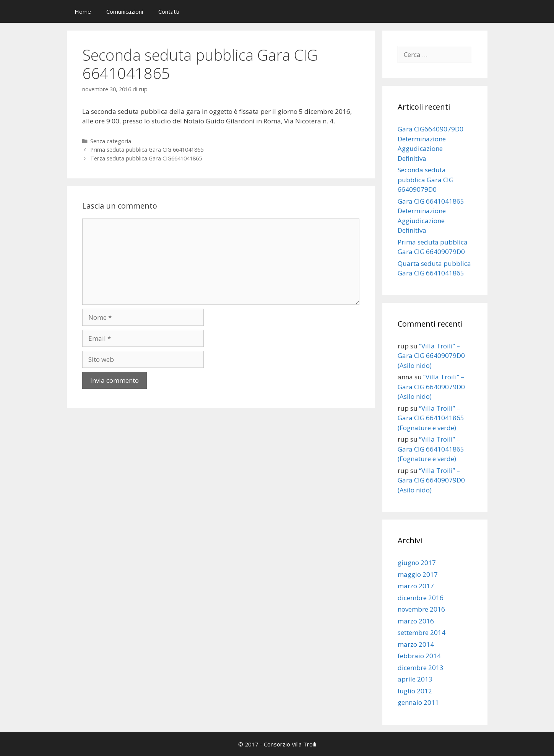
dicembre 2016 (421, 598)
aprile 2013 (415, 679)
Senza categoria (111, 141)
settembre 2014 (422, 632)
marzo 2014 (416, 644)
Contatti (169, 11)
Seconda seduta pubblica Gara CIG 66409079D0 (426, 180)
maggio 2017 (418, 574)
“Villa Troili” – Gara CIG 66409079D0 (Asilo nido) (431, 356)
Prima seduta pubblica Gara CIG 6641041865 (147, 150)
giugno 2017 (417, 563)
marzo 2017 (416, 586)
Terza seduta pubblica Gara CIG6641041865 (146, 158)
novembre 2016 (421, 609)
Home (83, 11)
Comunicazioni (125, 11)
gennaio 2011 (418, 702)
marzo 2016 (416, 621)
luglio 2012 (415, 691)
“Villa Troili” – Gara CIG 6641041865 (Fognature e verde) (431, 418)
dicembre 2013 (421, 668)
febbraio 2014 (419, 656)
